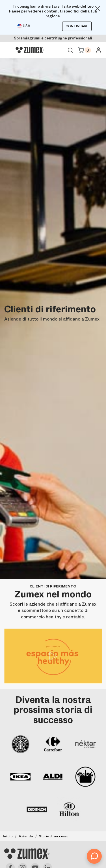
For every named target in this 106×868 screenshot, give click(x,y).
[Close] (98, 9)
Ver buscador (70, 50)
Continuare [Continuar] (77, 26)
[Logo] (30, 50)
